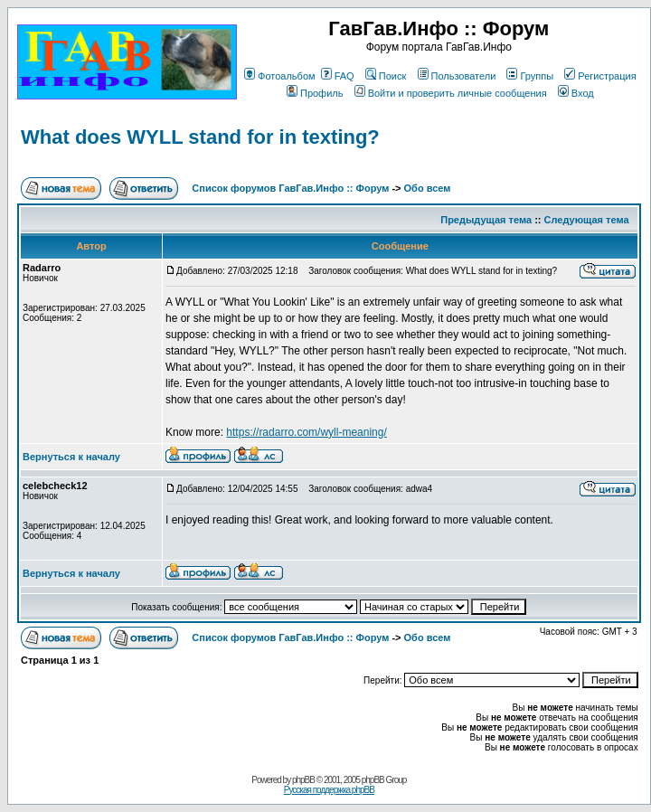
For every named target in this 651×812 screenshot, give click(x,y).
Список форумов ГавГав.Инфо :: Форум (290, 188)
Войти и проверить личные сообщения (451, 93)
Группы (530, 76)
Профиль (315, 93)
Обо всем (428, 188)
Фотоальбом (280, 76)
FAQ (338, 76)
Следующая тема (587, 220)
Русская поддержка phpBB (329, 790)
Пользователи (457, 76)
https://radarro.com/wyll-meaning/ (306, 432)
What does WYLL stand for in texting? (200, 137)
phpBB (303, 780)
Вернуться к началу (71, 457)
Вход (576, 93)
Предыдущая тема (486, 220)
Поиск (386, 76)
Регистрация (600, 76)
